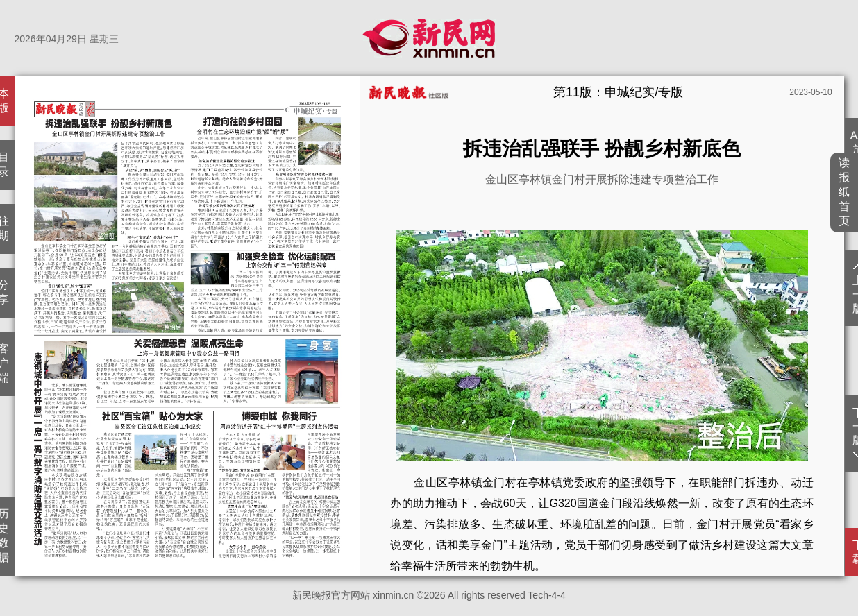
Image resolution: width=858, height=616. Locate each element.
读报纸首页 (844, 192)
